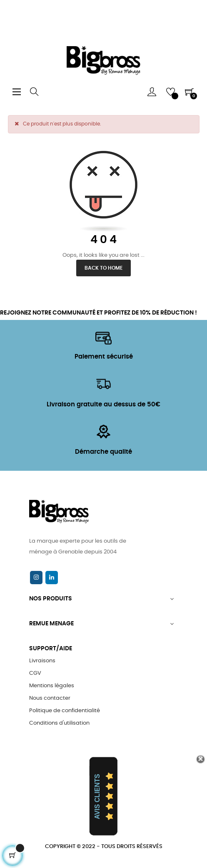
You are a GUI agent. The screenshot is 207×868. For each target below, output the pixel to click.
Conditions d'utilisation (59, 723)
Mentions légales (52, 686)
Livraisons (42, 661)
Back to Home (103, 268)
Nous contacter (50, 698)
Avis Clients (97, 796)
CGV (35, 673)
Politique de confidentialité (65, 711)
